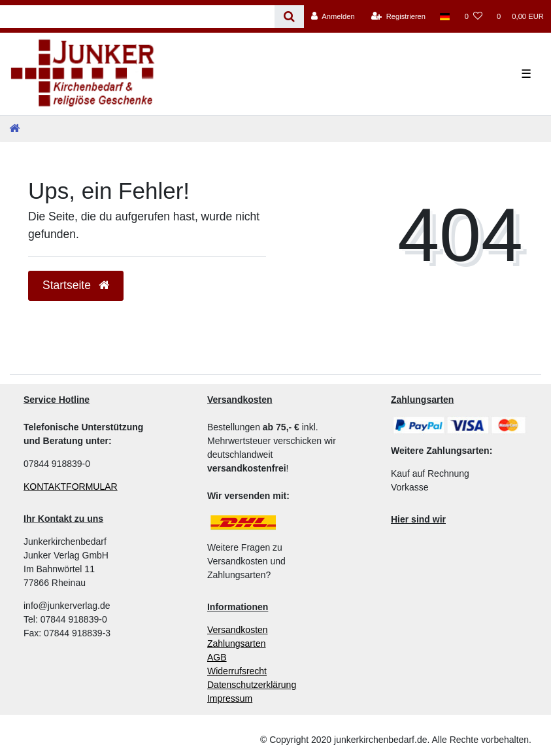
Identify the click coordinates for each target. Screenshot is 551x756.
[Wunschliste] (474, 16)
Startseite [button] (76, 285)
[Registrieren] (398, 16)
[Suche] (289, 17)
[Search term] (137, 17)
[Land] (445, 16)
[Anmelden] (333, 16)
